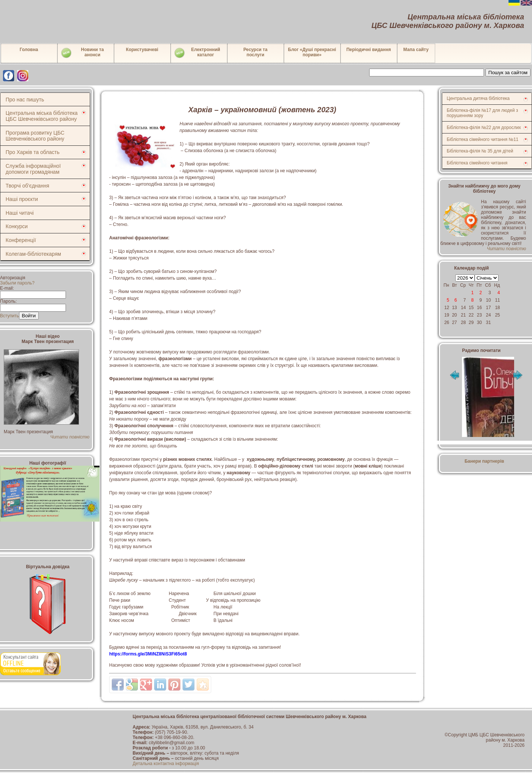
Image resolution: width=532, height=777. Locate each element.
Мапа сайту (416, 50)
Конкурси (17, 226)
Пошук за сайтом (508, 73)
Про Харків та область (33, 152)
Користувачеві (142, 50)
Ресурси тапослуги (255, 52)
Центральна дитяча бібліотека (478, 98)
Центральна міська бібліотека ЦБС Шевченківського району (42, 116)
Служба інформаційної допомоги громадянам (33, 169)
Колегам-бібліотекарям (33, 254)
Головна (29, 50)
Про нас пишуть (25, 100)
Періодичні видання (369, 50)
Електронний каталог (197, 53)
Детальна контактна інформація (166, 764)
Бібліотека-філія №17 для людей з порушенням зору (482, 113)
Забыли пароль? (17, 283)
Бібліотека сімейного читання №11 (483, 139)
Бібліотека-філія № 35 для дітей (480, 151)
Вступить (9, 316)
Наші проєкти (22, 199)
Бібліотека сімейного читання (477, 163)
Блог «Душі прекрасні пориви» (312, 52)
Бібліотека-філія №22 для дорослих (484, 128)
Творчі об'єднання (27, 186)
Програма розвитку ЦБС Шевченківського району (35, 136)
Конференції (21, 240)
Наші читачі (20, 213)
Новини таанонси (82, 53)
